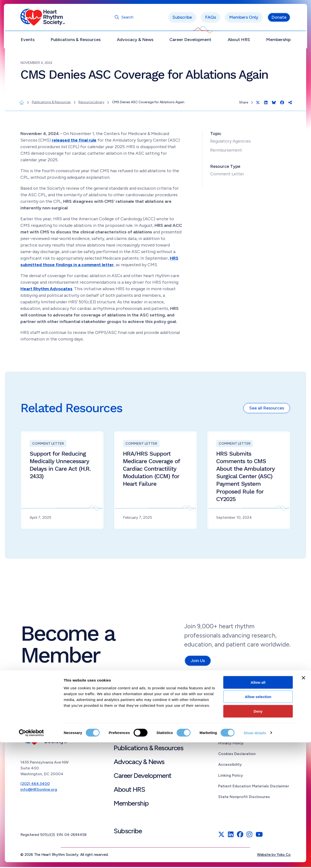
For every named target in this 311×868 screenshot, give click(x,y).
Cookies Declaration (237, 755)
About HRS (239, 41)
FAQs (211, 18)
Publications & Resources (76, 41)
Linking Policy (231, 776)
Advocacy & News (135, 41)
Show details (255, 858)
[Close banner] (303, 803)
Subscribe (182, 18)
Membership (278, 41)
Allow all (258, 808)
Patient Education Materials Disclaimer (254, 787)
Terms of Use (231, 733)
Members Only (244, 18)
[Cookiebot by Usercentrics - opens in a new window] (31, 859)
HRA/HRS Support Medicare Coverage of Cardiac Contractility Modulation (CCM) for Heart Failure (151, 470)
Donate (279, 18)
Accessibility (230, 765)
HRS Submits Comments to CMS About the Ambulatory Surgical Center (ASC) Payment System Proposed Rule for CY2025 (246, 477)
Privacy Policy (231, 744)
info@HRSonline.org (39, 790)
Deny (258, 837)
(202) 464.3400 (35, 784)
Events (28, 41)
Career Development (190, 41)
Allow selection (258, 822)
